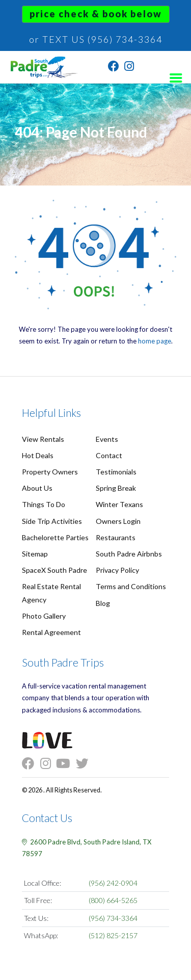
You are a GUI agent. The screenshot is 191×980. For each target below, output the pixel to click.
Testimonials (116, 472)
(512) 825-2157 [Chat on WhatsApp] (113, 935)
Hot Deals (38, 455)
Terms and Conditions (131, 586)
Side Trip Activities (52, 521)
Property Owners (50, 472)
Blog (103, 603)
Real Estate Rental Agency (51, 593)
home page (155, 341)
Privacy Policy (117, 570)
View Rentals (43, 439)
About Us (37, 488)
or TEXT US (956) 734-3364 (96, 39)
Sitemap (35, 554)
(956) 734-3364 (113, 918)
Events (107, 439)
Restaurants (116, 537)
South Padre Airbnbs (129, 554)
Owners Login (118, 521)
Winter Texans (119, 504)
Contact (109, 455)
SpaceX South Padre (54, 570)
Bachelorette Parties (55, 537)
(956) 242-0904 (113, 883)
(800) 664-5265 (113, 900)
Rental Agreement (51, 632)
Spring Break (116, 488)
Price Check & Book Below (96, 14)
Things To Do (44, 504)
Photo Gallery (44, 616)
